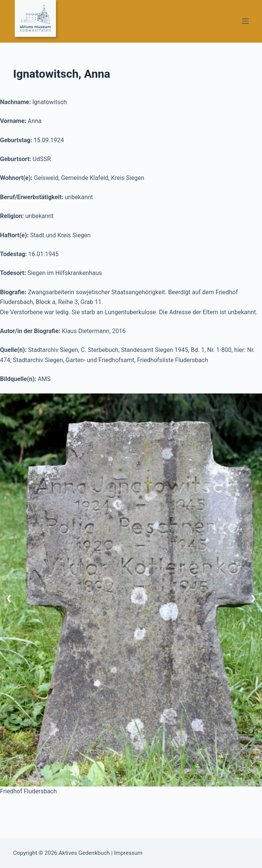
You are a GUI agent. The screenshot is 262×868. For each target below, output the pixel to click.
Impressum (128, 853)
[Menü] (245, 21)
